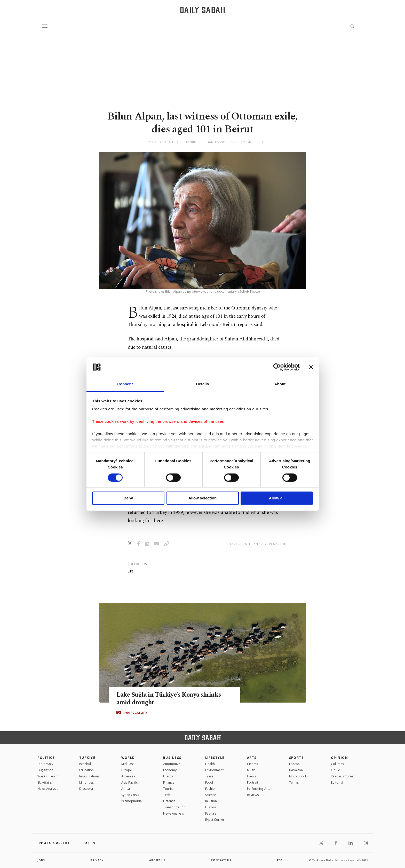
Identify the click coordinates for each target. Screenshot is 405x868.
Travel (210, 776)
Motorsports (298, 776)
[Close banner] (311, 367)
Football (295, 764)
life (130, 571)
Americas (128, 776)
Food (209, 782)
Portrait (253, 782)
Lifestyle (215, 758)
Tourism (169, 789)
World (128, 758)
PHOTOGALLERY (136, 713)
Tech (167, 795)
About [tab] (280, 384)
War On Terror (48, 776)
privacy (97, 860)
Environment (214, 770)
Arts (252, 758)
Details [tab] (203, 384)
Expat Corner (215, 820)
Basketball (297, 770)
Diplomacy (45, 764)
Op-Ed (336, 770)
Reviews (253, 795)
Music (251, 770)
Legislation (45, 770)
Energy (168, 776)
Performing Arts (259, 789)
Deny (128, 498)
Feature (211, 813)
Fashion (211, 789)
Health (210, 764)
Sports (296, 758)
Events (252, 776)
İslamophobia (132, 801)
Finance (169, 782)
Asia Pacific (129, 782)
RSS (280, 860)
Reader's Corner (343, 776)
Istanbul (85, 764)
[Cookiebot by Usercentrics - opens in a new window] (277, 367)
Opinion (339, 758)
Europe (127, 770)
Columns (337, 764)
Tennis (294, 782)
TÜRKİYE (87, 758)
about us (157, 860)
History (211, 807)
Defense (169, 801)
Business (172, 758)
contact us (221, 860)
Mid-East (128, 764)
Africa (126, 789)
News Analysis (48, 789)
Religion (211, 801)
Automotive (172, 764)
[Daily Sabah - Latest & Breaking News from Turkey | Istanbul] (202, 10)
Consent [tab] (125, 384)
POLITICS (46, 758)
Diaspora (86, 789)
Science (211, 795)
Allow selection (202, 498)
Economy (170, 770)
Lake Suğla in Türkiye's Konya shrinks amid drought (170, 698)
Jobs (41, 860)
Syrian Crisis (130, 795)
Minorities (86, 782)
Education (86, 770)
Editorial (337, 782)
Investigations (89, 776)
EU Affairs (45, 782)
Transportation (174, 807)
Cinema (253, 764)
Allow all (277, 498)
